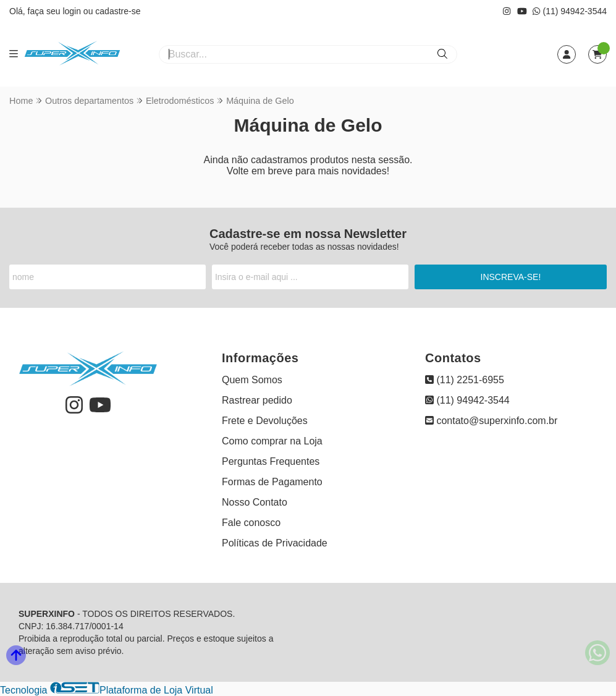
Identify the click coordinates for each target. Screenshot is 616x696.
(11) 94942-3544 (570, 11)
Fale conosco (251, 523)
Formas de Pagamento (272, 482)
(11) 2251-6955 (465, 380)
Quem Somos (252, 380)
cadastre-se (118, 11)
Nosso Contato (255, 502)
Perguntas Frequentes (271, 461)
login (73, 11)
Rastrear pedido (257, 400)
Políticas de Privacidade (275, 543)
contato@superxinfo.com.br (491, 421)
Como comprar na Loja (272, 441)
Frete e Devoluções (265, 421)
